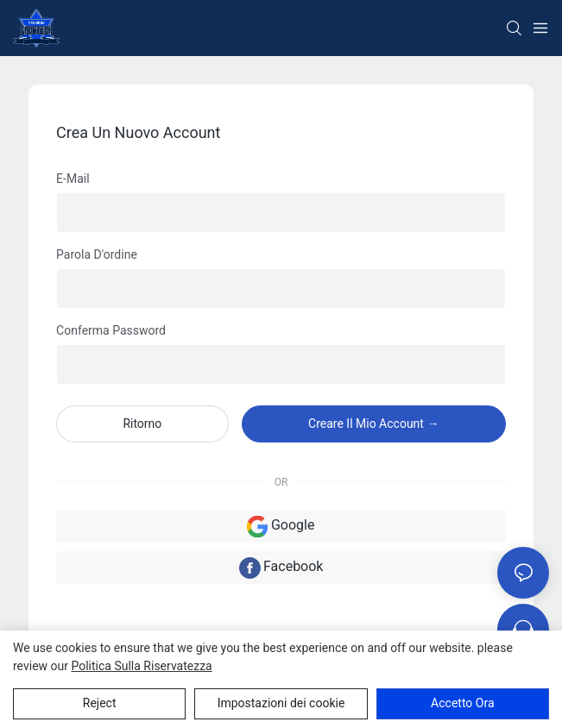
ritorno (142, 424)
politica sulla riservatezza (141, 666)
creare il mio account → (373, 424)
